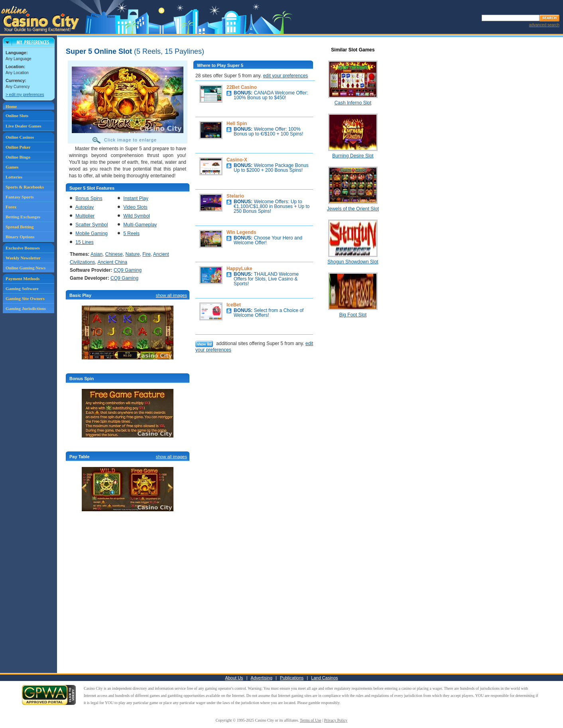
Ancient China (112, 262)
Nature (132, 254)
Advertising (262, 678)
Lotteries (14, 177)
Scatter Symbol (92, 225)
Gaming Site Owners (25, 298)
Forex (11, 207)
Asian (96, 254)
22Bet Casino (242, 87)
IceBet (234, 305)
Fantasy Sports (20, 197)
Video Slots (135, 207)
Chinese (114, 254)
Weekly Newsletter (23, 258)
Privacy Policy (336, 720)
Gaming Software (22, 288)
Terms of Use (311, 720)
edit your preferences (286, 76)
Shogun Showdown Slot (353, 262)
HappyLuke (239, 269)
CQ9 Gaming (128, 270)
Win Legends (241, 232)
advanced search (544, 25)
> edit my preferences (25, 95)
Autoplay (85, 207)
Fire (147, 254)
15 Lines (84, 242)
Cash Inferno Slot (353, 103)
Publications (292, 678)
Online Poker (18, 147)
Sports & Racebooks (25, 187)
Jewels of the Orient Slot (353, 209)
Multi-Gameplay (140, 225)
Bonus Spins (89, 198)
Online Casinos (20, 137)
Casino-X (237, 160)
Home (11, 106)
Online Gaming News (26, 268)
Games (12, 167)
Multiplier (85, 216)
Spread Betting (20, 227)
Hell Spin (237, 124)
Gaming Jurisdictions (26, 308)
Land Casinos (324, 678)
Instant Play (136, 198)
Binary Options (20, 237)
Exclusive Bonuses (23, 248)
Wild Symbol (137, 216)
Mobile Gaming (92, 234)
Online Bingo (18, 157)
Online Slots (17, 116)
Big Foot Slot (353, 315)
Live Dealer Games (24, 126)
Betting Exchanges (23, 217)
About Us (234, 678)
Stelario (235, 196)
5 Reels (131, 234)
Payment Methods (23, 279)
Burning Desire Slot (353, 156)
